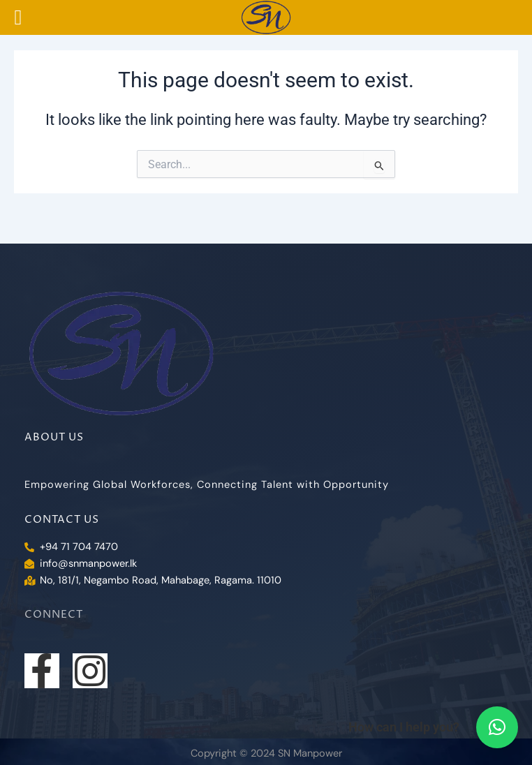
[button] (497, 727)
